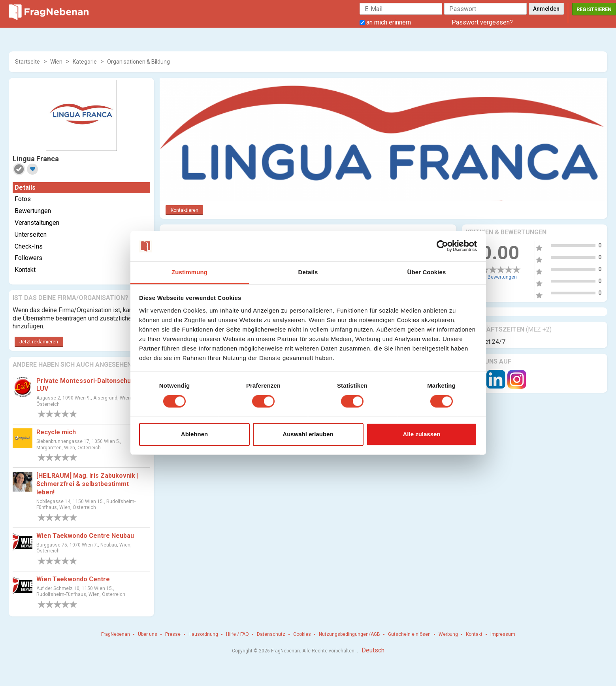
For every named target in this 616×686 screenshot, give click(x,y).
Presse (173, 634)
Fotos (23, 199)
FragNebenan (116, 634)
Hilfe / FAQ (237, 634)
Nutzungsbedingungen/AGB (349, 634)
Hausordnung (203, 634)
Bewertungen (33, 211)
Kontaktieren (185, 210)
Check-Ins (29, 246)
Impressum (503, 634)
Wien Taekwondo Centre (73, 579)
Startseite (27, 62)
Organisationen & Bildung (138, 62)
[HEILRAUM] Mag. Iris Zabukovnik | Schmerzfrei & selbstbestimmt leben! (87, 484)
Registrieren (594, 9)
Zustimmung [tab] (189, 272)
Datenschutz (271, 634)
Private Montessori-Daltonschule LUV (86, 385)
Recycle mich (56, 432)
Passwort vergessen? (482, 22)
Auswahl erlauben (308, 434)
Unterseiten (31, 235)
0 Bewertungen (500, 277)
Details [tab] (308, 272)
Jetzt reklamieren (39, 342)
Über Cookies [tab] (427, 272)
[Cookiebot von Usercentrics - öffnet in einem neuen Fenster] (442, 246)
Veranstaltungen (37, 223)
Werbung (448, 634)
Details (25, 188)
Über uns (148, 634)
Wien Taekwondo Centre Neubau (85, 536)
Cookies (302, 634)
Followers (28, 258)
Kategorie (85, 62)
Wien (56, 62)
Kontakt (25, 270)
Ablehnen (194, 434)
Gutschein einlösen (409, 634)
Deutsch (373, 650)
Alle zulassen (421, 434)
